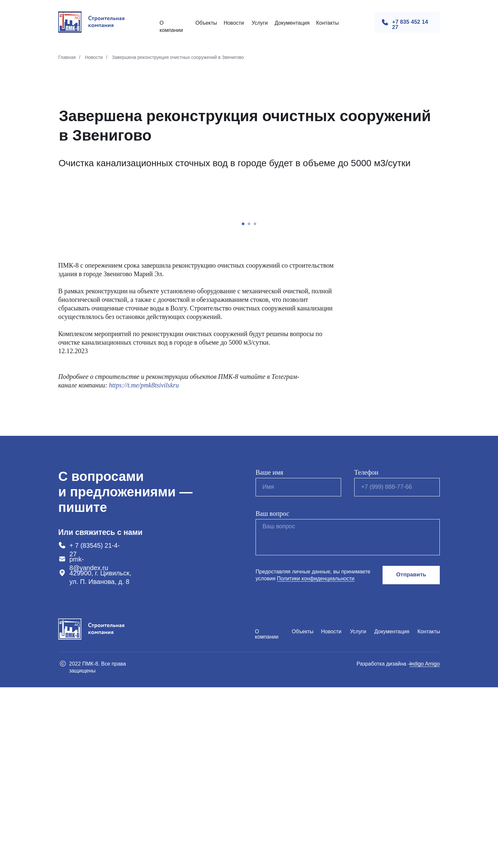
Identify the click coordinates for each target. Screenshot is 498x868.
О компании (267, 815)
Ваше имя (269, 653)
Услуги (260, 23)
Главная (67, 57)
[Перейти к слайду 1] (243, 405)
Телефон (366, 653)
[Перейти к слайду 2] (249, 405)
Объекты (206, 23)
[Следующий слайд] (407, 304)
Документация (292, 23)
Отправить (411, 756)
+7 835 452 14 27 (410, 25)
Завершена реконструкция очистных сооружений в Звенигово (178, 57)
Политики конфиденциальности (316, 759)
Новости (234, 23)
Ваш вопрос (272, 694)
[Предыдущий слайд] (91, 304)
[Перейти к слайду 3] (255, 405)
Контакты (327, 23)
